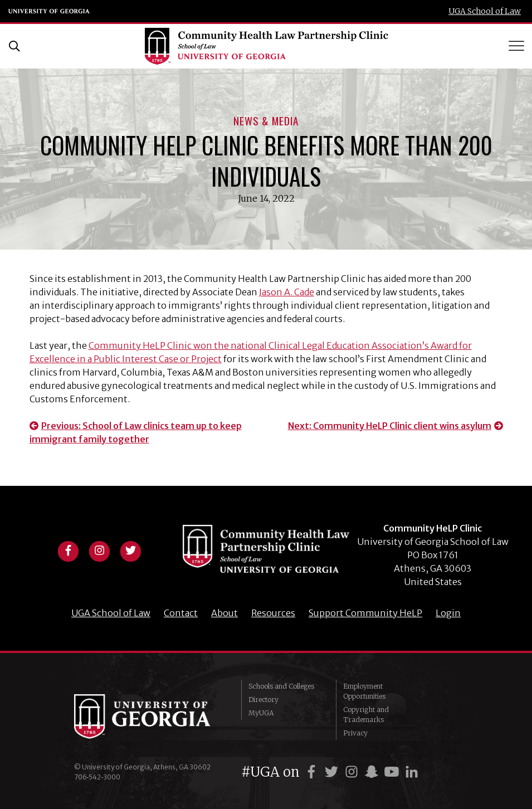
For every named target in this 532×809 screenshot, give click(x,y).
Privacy (355, 733)
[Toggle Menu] (518, 46)
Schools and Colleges (281, 686)
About (224, 613)
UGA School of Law (485, 11)
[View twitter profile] (130, 549)
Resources (273, 613)
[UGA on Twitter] (333, 772)
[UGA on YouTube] (393, 772)
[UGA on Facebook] (313, 772)
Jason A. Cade (287, 292)
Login (448, 613)
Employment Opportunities (364, 691)
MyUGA (261, 713)
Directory (263, 700)
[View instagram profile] (99, 549)
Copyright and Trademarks (366, 715)
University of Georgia (50, 11)
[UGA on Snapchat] (373, 772)
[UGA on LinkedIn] (412, 772)
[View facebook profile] (68, 549)
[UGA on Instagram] (353, 772)
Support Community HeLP (365, 613)
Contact (181, 613)
